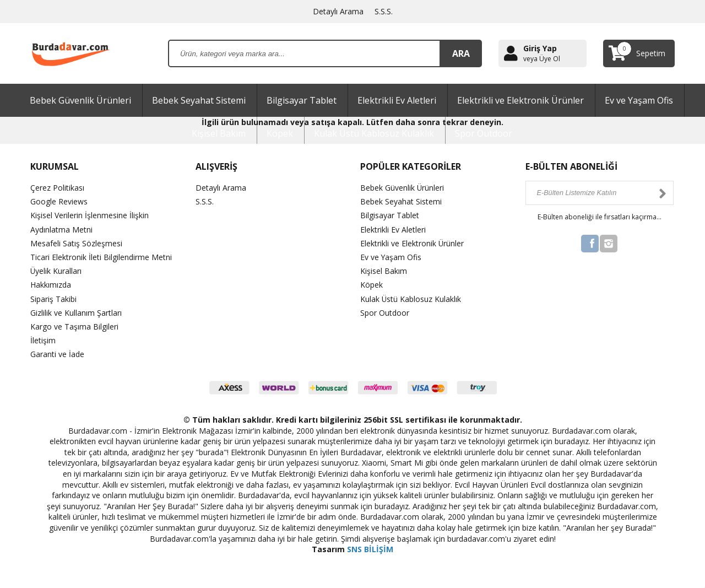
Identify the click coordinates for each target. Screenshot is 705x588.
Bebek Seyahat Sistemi (199, 100)
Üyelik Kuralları (56, 271)
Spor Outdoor (484, 133)
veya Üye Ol (542, 59)
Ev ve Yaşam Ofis (639, 100)
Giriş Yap (540, 48)
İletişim (43, 340)
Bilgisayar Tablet (302, 100)
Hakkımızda (51, 285)
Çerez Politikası (57, 188)
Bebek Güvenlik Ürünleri (80, 100)
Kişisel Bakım (219, 133)
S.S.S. (384, 11)
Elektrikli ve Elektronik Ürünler (520, 100)
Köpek (280, 133)
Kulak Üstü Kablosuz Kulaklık (374, 133)
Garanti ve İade (57, 354)
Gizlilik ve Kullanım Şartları (76, 313)
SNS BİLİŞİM (370, 549)
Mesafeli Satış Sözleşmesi (76, 243)
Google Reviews (59, 201)
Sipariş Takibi (53, 299)
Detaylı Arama (338, 11)
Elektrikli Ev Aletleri (397, 100)
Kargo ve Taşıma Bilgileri (74, 327)
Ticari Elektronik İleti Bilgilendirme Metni (101, 257)
